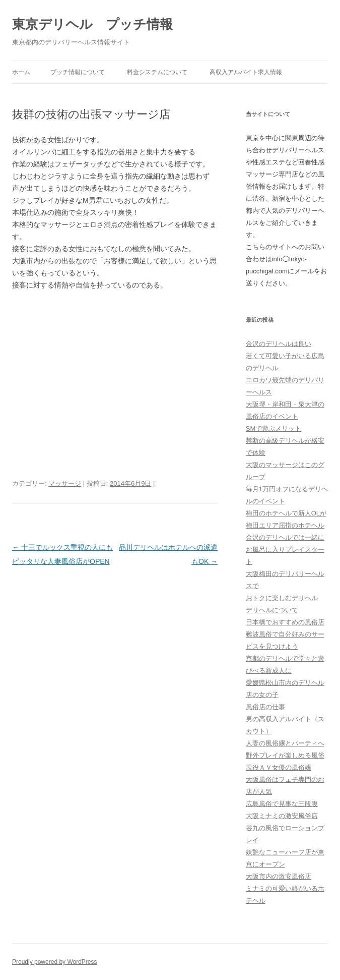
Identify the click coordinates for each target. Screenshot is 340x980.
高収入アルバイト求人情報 (246, 72)
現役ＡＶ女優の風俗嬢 (279, 767)
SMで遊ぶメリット (274, 428)
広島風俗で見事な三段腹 (282, 804)
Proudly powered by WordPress (55, 962)
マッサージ (65, 483)
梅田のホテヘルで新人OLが (286, 513)
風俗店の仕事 (265, 707)
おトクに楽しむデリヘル (282, 598)
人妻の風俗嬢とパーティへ (285, 743)
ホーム (21, 72)
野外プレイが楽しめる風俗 (285, 755)
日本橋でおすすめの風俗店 (285, 622)
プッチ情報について (78, 72)
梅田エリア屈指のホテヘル (285, 525)
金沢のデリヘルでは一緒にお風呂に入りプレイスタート (285, 550)
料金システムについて (157, 72)
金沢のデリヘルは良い (279, 344)
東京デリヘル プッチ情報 (92, 24)
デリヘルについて (272, 610)
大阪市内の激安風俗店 (279, 876)
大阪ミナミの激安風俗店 (282, 816)
